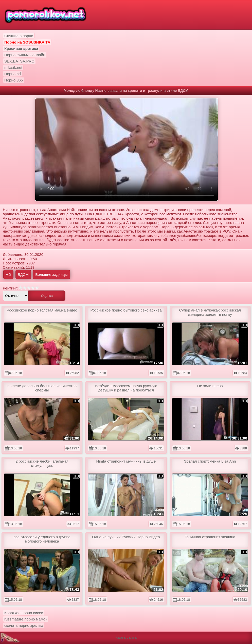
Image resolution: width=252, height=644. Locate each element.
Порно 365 (14, 80)
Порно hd (13, 74)
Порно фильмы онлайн (25, 55)
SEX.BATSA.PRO (19, 61)
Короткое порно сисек (24, 613)
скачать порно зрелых (24, 625)
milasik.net (13, 67)
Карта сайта (126, 637)
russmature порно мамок (26, 619)
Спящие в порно (19, 36)
